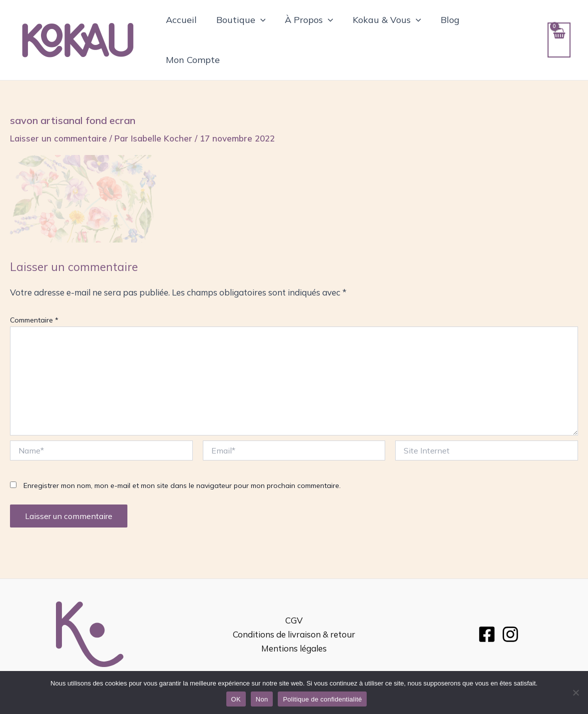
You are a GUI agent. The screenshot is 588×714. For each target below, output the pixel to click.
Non (262, 699)
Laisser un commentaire (58, 116)
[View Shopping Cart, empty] (559, 29)
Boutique (242, 29)
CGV (294, 598)
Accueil (184, 29)
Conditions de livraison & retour (294, 612)
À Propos (309, 29)
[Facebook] (487, 612)
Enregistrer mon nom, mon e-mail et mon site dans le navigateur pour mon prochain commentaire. (182, 463)
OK (236, 699)
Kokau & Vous (385, 29)
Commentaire (34, 298)
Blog (447, 29)
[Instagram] (510, 612)
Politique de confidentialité (322, 699)
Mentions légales (294, 626)
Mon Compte (501, 29)
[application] (262, 29)
